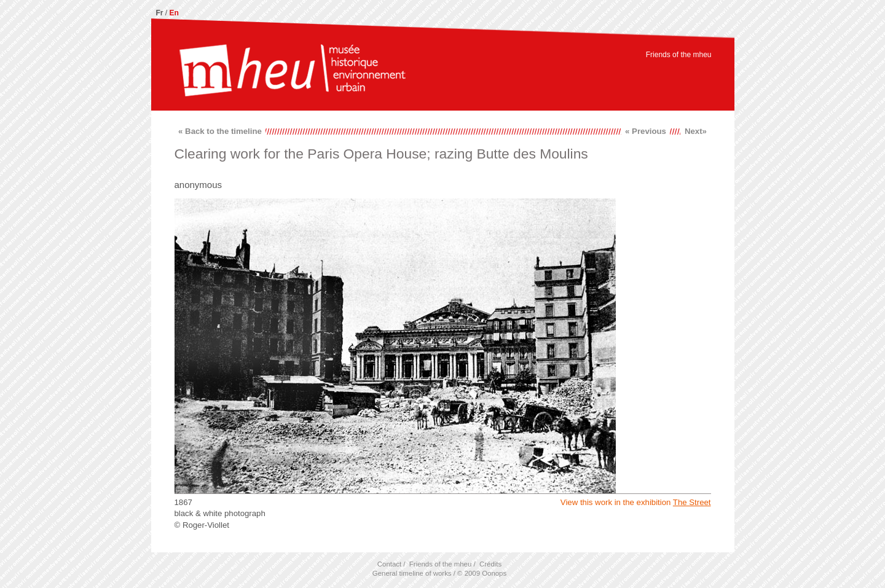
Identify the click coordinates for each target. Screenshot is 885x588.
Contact (389, 564)
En (174, 13)
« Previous (646, 131)
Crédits (490, 564)
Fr (160, 13)
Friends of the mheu (679, 55)
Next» (696, 131)
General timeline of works (412, 573)
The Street (692, 502)
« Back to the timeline (220, 131)
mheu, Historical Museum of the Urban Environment (293, 72)
